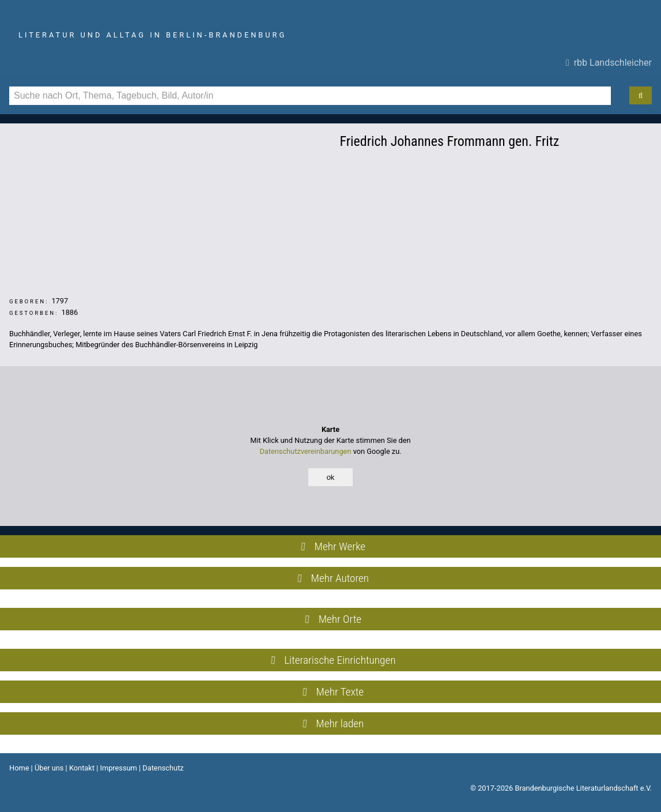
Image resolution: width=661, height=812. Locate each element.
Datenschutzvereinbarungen (305, 451)
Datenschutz (163, 768)
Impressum (118, 768)
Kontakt (82, 768)
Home (19, 768)
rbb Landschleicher (609, 63)
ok (331, 477)
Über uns (49, 768)
